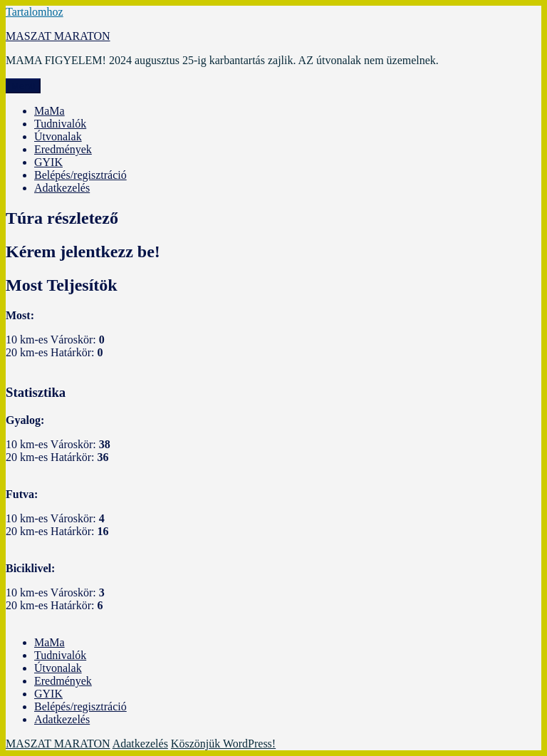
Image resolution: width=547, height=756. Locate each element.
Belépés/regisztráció (80, 175)
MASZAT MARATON (58, 36)
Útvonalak (58, 136)
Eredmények (63, 149)
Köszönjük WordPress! (223, 744)
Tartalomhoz (35, 12)
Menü (23, 86)
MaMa (50, 111)
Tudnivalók (60, 124)
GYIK (48, 162)
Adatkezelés (62, 188)
